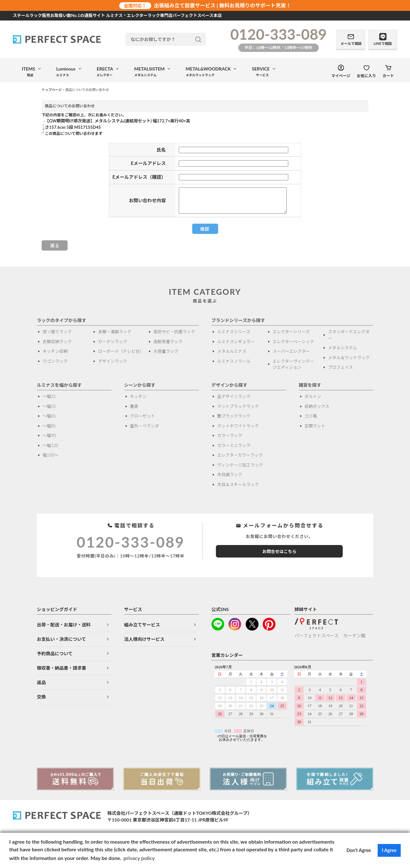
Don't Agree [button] (359, 850)
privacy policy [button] (139, 858)
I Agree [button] (389, 850)
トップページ (52, 90)
